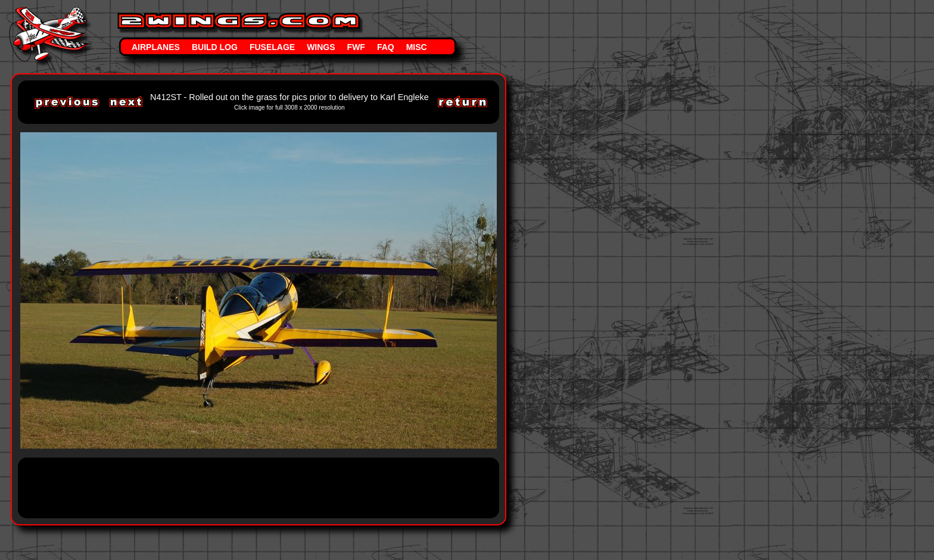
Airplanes (156, 47)
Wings (321, 47)
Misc (417, 47)
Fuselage (272, 47)
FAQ (386, 47)
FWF (356, 47)
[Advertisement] (247, 487)
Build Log (215, 47)
